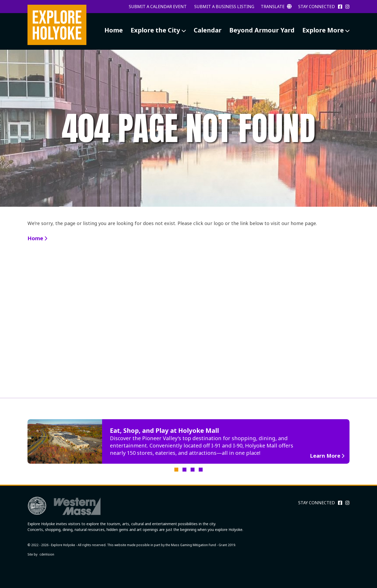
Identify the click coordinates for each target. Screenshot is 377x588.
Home (114, 30)
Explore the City (155, 30)
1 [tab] (176, 470)
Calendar (208, 30)
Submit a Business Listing (224, 7)
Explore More (323, 30)
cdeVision (47, 554)
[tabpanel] (188, 441)
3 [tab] (193, 470)
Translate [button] (276, 7)
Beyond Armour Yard (262, 30)
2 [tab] (184, 470)
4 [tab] (201, 470)
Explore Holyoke (57, 25)
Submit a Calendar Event (158, 7)
